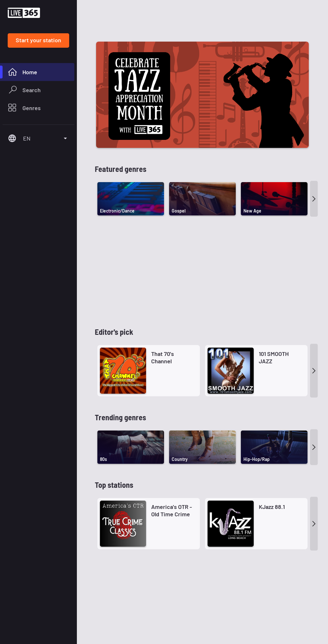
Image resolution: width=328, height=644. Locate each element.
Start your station (38, 40)
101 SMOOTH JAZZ (274, 246)
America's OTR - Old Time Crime (172, 399)
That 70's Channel (163, 246)
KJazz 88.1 (272, 395)
